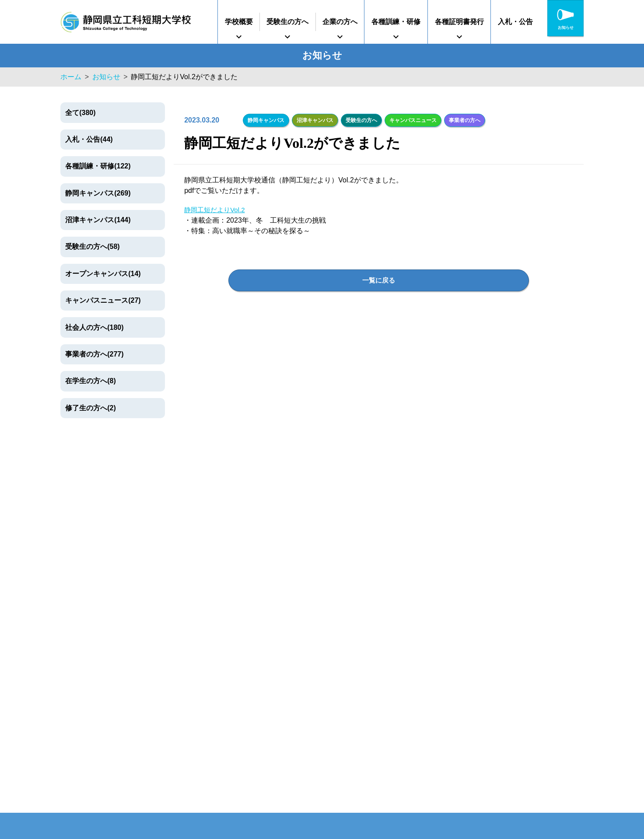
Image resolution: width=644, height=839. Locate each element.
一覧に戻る (379, 279)
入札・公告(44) (89, 139)
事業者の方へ (462, 119)
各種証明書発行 (459, 22)
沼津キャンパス (314, 119)
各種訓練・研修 (396, 22)
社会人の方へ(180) (94, 327)
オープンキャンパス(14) (103, 274)
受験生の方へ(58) (92, 246)
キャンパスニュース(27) (103, 300)
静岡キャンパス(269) (98, 193)
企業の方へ (340, 22)
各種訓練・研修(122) (98, 166)
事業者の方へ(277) (94, 354)
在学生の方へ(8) (91, 381)
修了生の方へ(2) (91, 408)
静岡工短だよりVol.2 (217, 209)
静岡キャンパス (266, 119)
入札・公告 (515, 22)
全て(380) (80, 113)
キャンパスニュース (411, 119)
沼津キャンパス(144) (98, 220)
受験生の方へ (287, 22)
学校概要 (239, 22)
